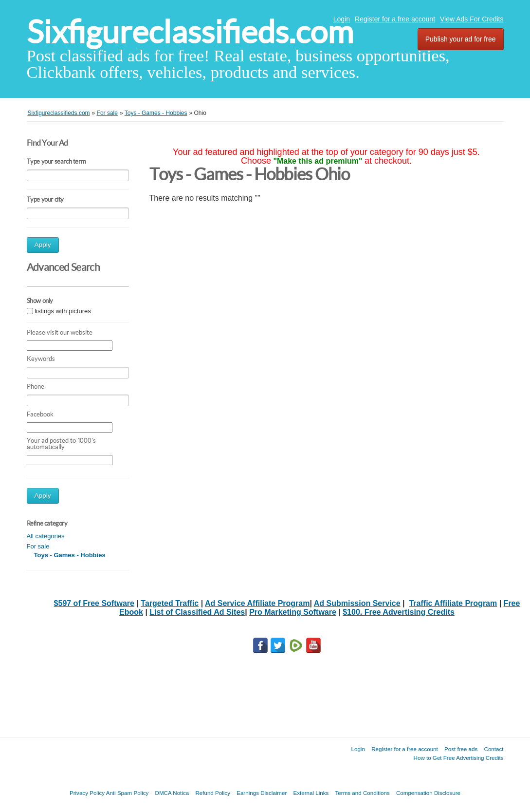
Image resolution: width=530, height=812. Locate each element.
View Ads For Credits (472, 19)
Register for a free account (395, 19)
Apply (43, 245)
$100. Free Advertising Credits (399, 612)
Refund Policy (213, 793)
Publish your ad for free (461, 39)
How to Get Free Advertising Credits (459, 758)
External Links (311, 793)
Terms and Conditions (363, 793)
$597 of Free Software (94, 603)
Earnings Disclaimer (262, 793)
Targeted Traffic (170, 603)
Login (342, 19)
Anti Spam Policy (128, 793)
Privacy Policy (87, 793)
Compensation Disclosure (428, 793)
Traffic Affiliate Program (453, 603)
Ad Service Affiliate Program (257, 603)
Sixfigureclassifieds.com (190, 32)
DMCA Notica (172, 793)
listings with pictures (63, 311)
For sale (38, 546)
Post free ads (461, 749)
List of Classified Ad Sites (197, 612)
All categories (46, 536)
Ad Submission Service (357, 603)
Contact (494, 749)
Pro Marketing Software (293, 612)
